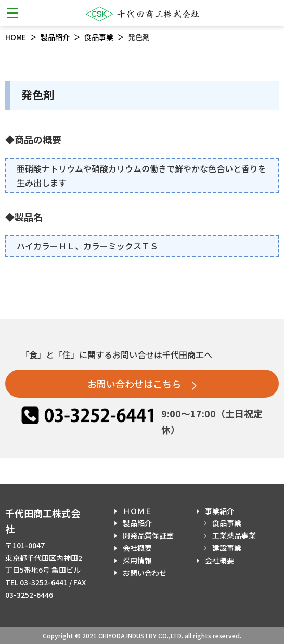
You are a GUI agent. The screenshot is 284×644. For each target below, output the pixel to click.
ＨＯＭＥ (137, 511)
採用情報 (137, 560)
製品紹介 (55, 37)
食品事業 (99, 37)
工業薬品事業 (234, 535)
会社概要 (137, 548)
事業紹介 (220, 511)
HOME (16, 37)
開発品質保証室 (148, 535)
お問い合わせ (145, 573)
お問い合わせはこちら (142, 384)
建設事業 (227, 548)
